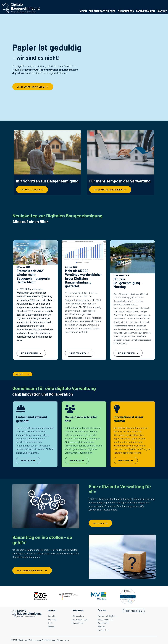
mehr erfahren (29, 353)
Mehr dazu (26, 461)
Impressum (78, 623)
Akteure (102, 627)
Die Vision (99, 523)
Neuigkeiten (103, 630)
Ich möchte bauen (30, 190)
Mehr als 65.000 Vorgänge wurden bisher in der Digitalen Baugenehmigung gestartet (83, 278)
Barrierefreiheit (80, 620)
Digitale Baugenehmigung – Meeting (128, 283)
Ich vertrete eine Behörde (109, 190)
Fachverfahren (145, 11)
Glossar (51, 627)
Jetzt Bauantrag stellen (31, 87)
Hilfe (50, 623)
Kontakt (162, 11)
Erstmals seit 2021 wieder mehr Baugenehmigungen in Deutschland (33, 276)
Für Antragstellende (102, 11)
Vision (83, 11)
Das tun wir (103, 623)
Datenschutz (79, 616)
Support (52, 620)
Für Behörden (126, 11)
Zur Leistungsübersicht (30, 571)
